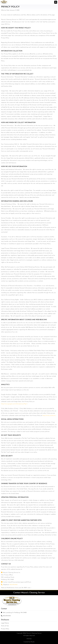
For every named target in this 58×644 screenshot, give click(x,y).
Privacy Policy (5, 629)
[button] (56, 2)
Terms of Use (5, 626)
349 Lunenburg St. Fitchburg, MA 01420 (15, 613)
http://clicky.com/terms (49, 416)
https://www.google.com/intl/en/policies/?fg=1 (14, 404)
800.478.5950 (14, 585)
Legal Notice (5, 623)
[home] (4, 2)
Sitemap (29, 639)
